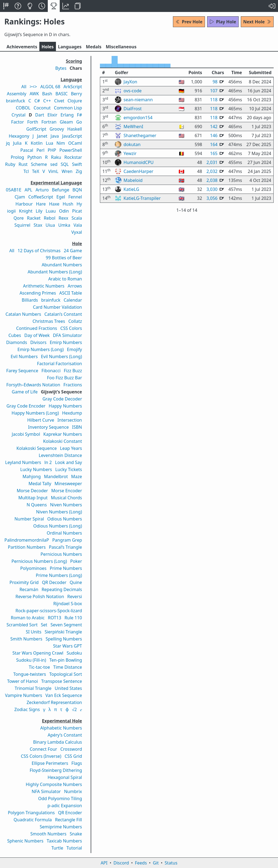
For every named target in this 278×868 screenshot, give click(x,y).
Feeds (141, 863)
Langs (70, 47)
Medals (94, 47)
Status (171, 863)
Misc (121, 47)
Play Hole (223, 22)
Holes (48, 47)
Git (156, 863)
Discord (121, 863)
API (104, 863)
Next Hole (257, 22)
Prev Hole (189, 22)
